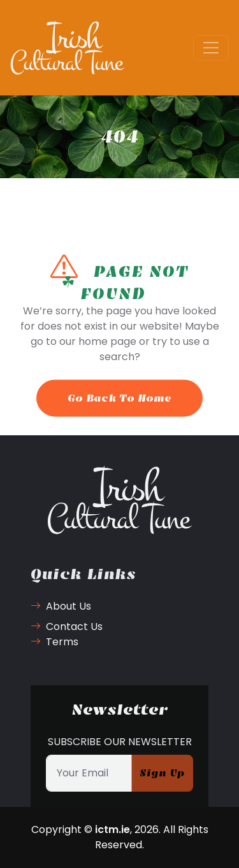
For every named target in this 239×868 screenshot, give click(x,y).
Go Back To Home (119, 408)
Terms (54, 642)
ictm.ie (112, 829)
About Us (61, 606)
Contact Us (67, 626)
